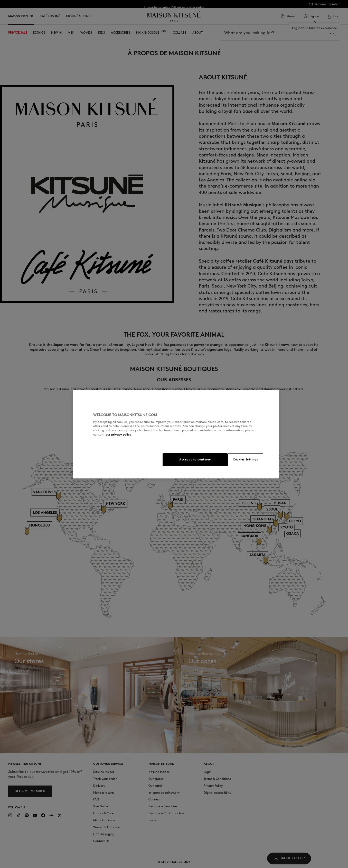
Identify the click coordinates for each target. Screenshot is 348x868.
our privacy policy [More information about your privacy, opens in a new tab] (118, 434)
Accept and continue (195, 459)
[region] (176, 434)
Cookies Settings (245, 459)
